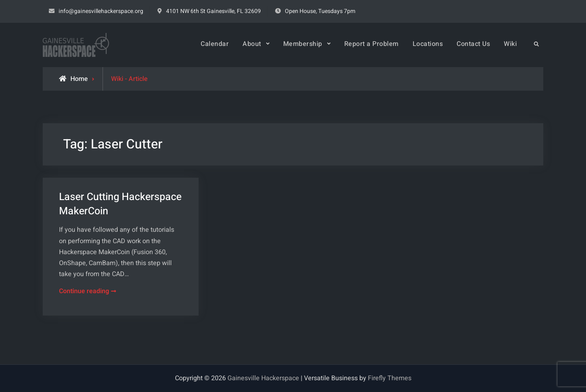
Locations (428, 44)
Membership (303, 44)
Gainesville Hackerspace (263, 378)
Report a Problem (372, 44)
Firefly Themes (390, 378)
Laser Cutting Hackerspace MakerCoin (120, 204)
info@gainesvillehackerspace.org (101, 11)
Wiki (510, 44)
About (252, 44)
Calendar (215, 44)
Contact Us (473, 44)
